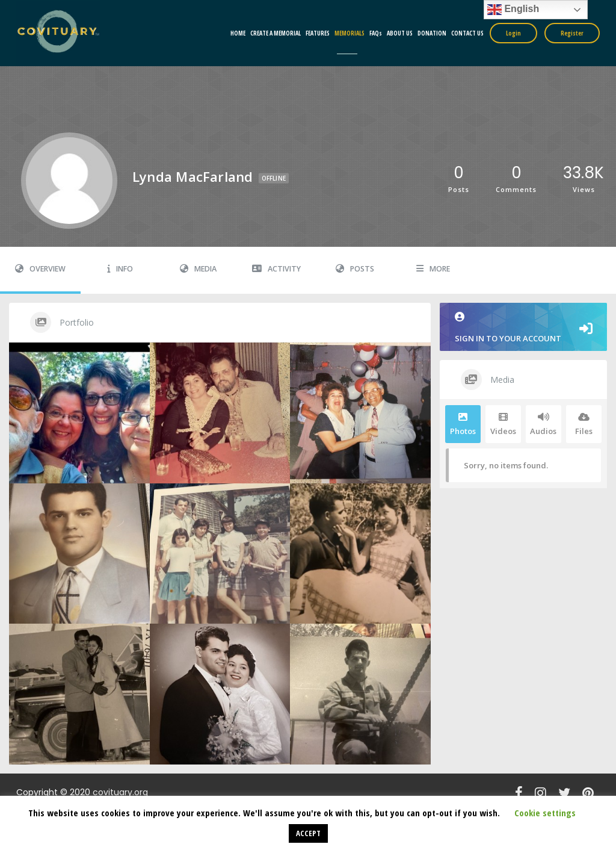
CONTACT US (467, 33)
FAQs (376, 33)
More (433, 269)
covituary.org (120, 792)
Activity (276, 269)
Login (513, 33)
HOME (238, 33)
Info (120, 269)
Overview (40, 269)
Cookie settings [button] (545, 813)
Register (572, 33)
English (513, 10)
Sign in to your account (523, 328)
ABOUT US (400, 33)
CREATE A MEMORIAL (276, 33)
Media (198, 269)
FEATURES (318, 33)
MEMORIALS (350, 33)
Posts (355, 269)
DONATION (432, 33)
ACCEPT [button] (308, 833)
